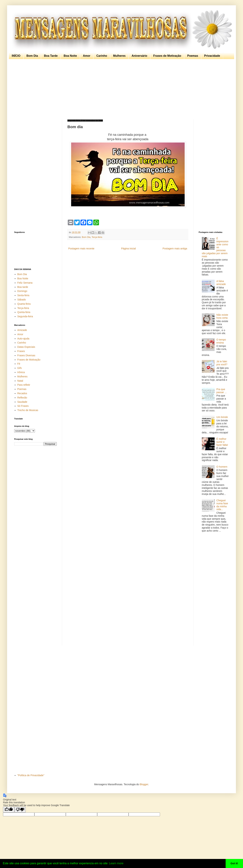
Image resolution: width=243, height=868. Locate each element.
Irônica (21, 372)
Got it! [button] (234, 863)
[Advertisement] (121, 89)
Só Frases (23, 406)
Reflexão (22, 398)
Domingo (22, 291)
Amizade (22, 330)
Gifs (20, 368)
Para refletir (24, 385)
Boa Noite (70, 56)
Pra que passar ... (222, 391)
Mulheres (119, 56)
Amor (87, 56)
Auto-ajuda (23, 339)
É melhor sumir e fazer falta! (222, 442)
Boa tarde (23, 287)
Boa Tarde (51, 56)
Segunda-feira (25, 316)
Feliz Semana (25, 283)
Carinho (102, 56)
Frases (21, 351)
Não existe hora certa (222, 316)
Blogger (144, 784)
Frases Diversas (26, 355)
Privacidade (212, 56)
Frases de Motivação (167, 56)
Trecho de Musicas (28, 410)
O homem (222, 467)
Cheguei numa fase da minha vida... (222, 505)
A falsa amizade (221, 283)
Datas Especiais (26, 347)
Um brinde (222, 417)
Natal (20, 381)
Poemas (193, 56)
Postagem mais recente (81, 249)
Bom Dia (32, 56)
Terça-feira (97, 237)
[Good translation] (9, 810)
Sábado (22, 300)
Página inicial (129, 249)
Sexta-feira (23, 295)
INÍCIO (16, 56)
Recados (22, 393)
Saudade (22, 402)
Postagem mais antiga (175, 249)
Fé (19, 364)
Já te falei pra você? (222, 363)
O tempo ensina (221, 341)
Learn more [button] (116, 863)
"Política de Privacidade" (31, 775)
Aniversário (139, 56)
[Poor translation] (20, 810)
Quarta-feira (24, 304)
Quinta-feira (24, 312)
